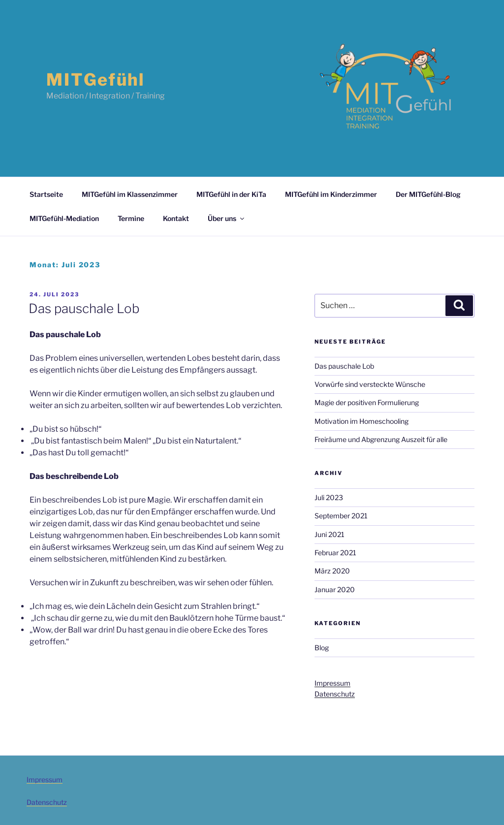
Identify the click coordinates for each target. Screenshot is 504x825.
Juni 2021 (330, 534)
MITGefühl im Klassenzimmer (130, 194)
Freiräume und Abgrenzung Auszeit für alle (381, 439)
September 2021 (341, 516)
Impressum (332, 683)
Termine (131, 218)
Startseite (46, 194)
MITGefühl (95, 79)
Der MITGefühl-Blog (428, 194)
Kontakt (176, 218)
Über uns (227, 218)
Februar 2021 (335, 553)
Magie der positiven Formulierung (367, 402)
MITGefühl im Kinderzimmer (331, 194)
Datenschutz (335, 694)
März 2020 (332, 571)
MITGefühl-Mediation (64, 218)
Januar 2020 (335, 589)
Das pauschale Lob (84, 308)
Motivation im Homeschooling (362, 421)
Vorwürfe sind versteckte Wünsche (370, 384)
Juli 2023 (329, 497)
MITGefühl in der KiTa (231, 194)
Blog (322, 648)
